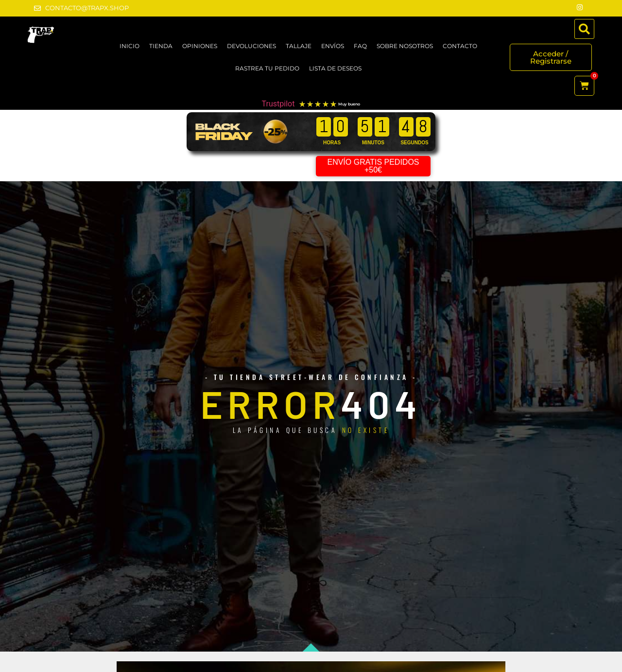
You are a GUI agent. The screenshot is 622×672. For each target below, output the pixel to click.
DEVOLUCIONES (251, 46)
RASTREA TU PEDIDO (267, 68)
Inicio (130, 46)
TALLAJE (299, 46)
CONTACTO (460, 46)
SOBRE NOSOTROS (405, 46)
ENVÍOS (333, 46)
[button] (584, 29)
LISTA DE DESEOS (335, 68)
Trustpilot (278, 104)
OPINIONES (200, 46)
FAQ (360, 46)
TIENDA (161, 46)
